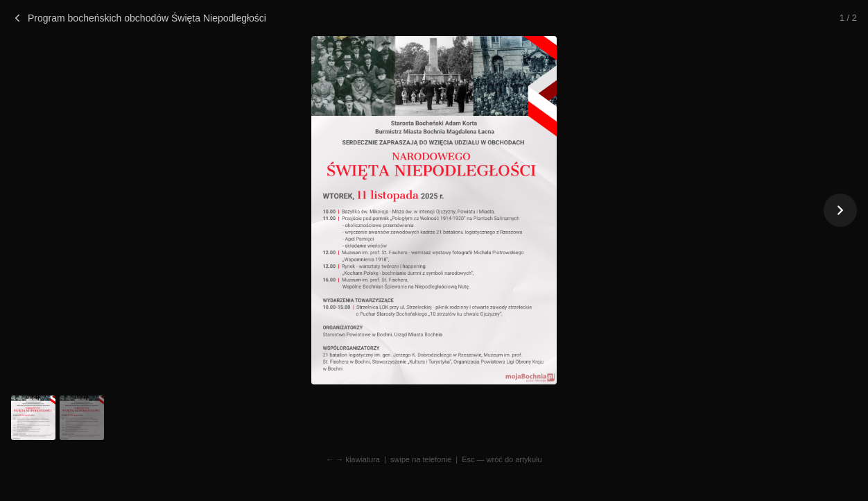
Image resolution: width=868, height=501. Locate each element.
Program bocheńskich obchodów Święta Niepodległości (139, 18)
